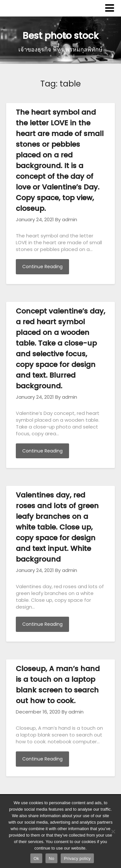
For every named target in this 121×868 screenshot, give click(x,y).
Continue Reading (42, 267)
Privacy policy (77, 858)
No (51, 858)
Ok (36, 858)
